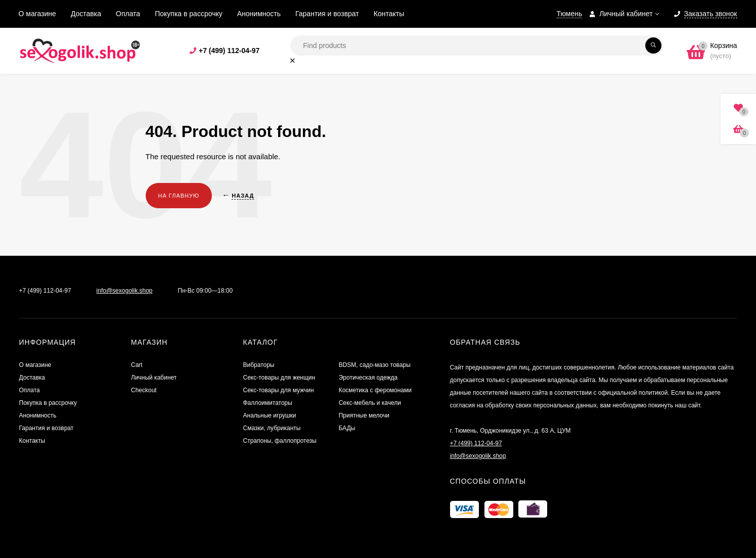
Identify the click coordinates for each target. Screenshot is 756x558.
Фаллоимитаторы (268, 403)
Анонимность (259, 14)
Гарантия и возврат (327, 14)
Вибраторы (259, 365)
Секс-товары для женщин (279, 378)
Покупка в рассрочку (189, 14)
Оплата (128, 14)
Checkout (144, 390)
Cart (137, 365)
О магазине (37, 14)
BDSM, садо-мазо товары (375, 365)
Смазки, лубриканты (272, 428)
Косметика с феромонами (375, 390)
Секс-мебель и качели (370, 403)
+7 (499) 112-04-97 (229, 51)
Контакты (389, 14)
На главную (179, 196)
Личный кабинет (154, 378)
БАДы (347, 428)
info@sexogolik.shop (125, 291)
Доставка (86, 14)
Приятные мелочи (364, 415)
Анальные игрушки (270, 415)
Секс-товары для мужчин (279, 390)
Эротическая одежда (368, 378)
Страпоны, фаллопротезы (280, 441)
